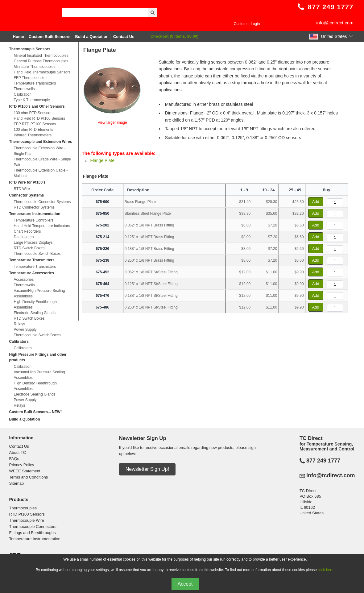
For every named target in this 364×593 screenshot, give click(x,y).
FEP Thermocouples (31, 78)
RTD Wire (22, 189)
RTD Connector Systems (34, 207)
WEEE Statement (25, 471)
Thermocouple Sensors (30, 49)
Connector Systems (27, 195)
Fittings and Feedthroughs (33, 533)
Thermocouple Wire (27, 520)
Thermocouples (23, 508)
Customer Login (247, 24)
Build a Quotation (92, 37)
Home (19, 37)
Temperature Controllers (34, 220)
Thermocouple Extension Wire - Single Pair (40, 151)
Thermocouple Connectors (33, 527)
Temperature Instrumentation (35, 214)
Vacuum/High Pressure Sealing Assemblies (39, 293)
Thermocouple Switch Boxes (37, 254)
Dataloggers (24, 237)
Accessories (24, 280)
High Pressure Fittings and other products (38, 357)
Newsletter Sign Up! (147, 469)
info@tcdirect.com (335, 23)
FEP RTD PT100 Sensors (35, 124)
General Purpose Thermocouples (41, 61)
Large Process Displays (33, 243)
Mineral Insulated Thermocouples (41, 56)
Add (316, 202)
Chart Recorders (27, 231)
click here (326, 570)
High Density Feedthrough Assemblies (35, 305)
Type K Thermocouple (32, 100)
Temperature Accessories (32, 273)
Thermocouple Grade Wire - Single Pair (42, 162)
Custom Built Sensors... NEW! (36, 412)
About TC (18, 452)
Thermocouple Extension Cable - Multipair (41, 173)
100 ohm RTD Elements (34, 130)
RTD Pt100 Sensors (27, 514)
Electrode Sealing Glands (35, 313)
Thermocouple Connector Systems (42, 202)
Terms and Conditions (29, 477)
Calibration (23, 94)
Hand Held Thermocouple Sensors (42, 72)
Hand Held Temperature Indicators (42, 226)
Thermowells (24, 89)
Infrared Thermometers (33, 135)
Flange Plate (102, 160)
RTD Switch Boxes (29, 248)
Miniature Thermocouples (35, 67)
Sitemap (17, 483)
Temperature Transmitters (35, 83)
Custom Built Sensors (50, 37)
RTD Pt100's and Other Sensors (37, 106)
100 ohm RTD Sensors (33, 113)
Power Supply (25, 330)
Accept (185, 584)
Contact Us (124, 37)
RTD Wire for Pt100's (27, 182)
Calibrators (19, 342)
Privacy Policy (22, 465)
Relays (20, 324)
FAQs (14, 459)
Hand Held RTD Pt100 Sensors (40, 118)
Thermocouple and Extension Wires (41, 142)
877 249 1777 (323, 461)
